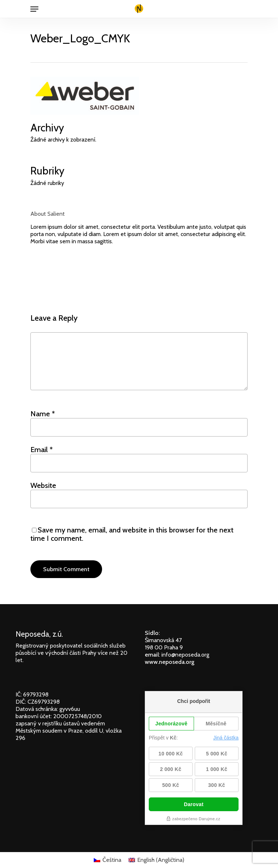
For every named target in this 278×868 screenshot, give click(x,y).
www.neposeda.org (170, 662)
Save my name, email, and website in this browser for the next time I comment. (132, 534)
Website (43, 485)
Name (43, 414)
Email (42, 450)
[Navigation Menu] (34, 9)
